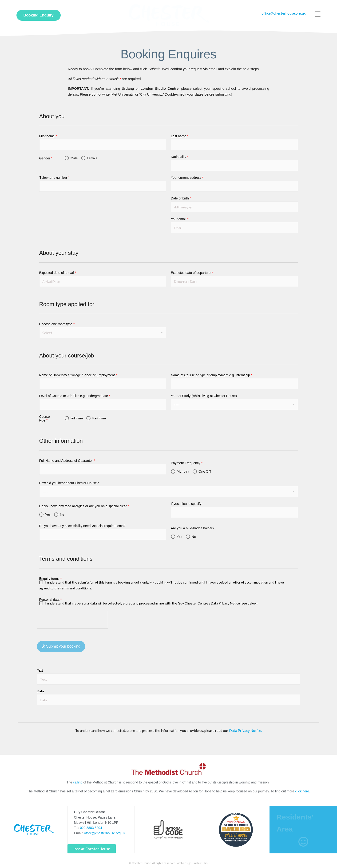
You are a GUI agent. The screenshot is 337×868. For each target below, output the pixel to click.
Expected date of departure (192, 273)
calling (78, 782)
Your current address (187, 178)
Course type (45, 418)
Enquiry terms (51, 579)
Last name (180, 136)
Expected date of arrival (58, 273)
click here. (303, 791)
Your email (180, 219)
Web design (184, 863)
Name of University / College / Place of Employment (78, 375)
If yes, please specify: (187, 504)
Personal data (51, 600)
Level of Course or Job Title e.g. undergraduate (75, 396)
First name (48, 136)
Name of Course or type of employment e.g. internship (212, 375)
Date (41, 691)
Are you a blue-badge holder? (193, 528)
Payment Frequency (187, 463)
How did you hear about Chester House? (69, 483)
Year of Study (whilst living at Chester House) (204, 396)
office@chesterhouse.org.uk (104, 833)
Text (40, 670)
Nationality (180, 157)
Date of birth (181, 198)
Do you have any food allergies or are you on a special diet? (84, 506)
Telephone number (54, 178)
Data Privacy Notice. (245, 730)
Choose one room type (57, 324)
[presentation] (73, 620)
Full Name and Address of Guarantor (67, 461)
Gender (46, 158)
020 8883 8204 (91, 828)
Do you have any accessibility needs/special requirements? (82, 526)
